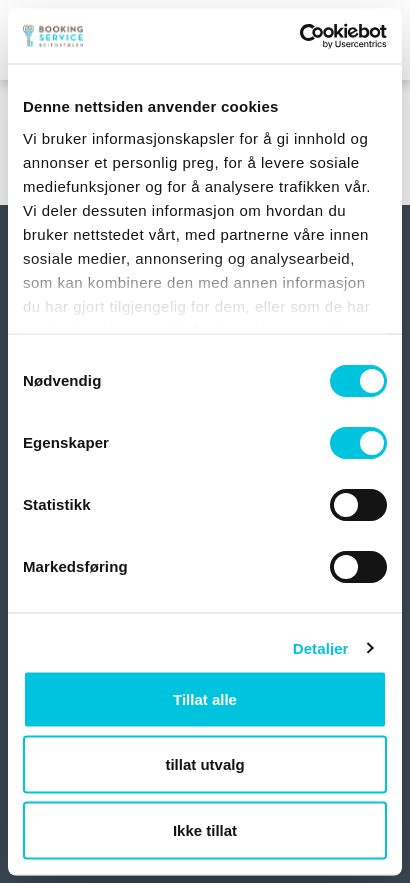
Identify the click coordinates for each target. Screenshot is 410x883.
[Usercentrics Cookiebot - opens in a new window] (299, 36)
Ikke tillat (205, 829)
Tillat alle (205, 698)
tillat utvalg (204, 764)
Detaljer (321, 647)
